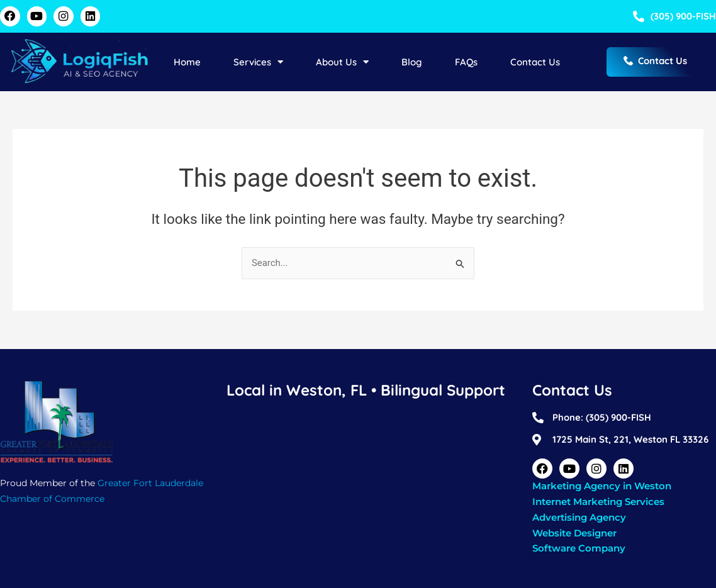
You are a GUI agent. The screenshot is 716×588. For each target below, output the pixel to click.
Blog (412, 62)
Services (258, 62)
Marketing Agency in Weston (602, 486)
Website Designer (574, 533)
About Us (342, 62)
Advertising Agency (579, 517)
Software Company (579, 548)
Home (187, 62)
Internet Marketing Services (598, 502)
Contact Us (535, 62)
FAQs (466, 62)
